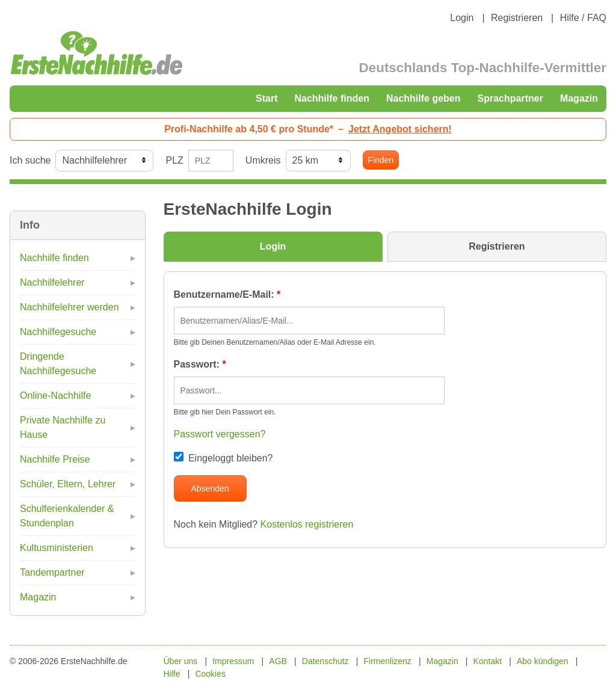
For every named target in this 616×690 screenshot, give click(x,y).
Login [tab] (273, 246)
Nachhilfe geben (423, 98)
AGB (278, 661)
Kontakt (488, 661)
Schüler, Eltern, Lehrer (68, 484)
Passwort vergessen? (220, 434)
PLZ (174, 160)
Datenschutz (325, 661)
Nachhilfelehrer (52, 282)
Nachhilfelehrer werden (69, 307)
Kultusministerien (57, 548)
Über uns (181, 661)
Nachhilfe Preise (55, 459)
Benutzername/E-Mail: (227, 294)
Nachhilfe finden (331, 98)
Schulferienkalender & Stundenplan (67, 516)
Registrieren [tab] (497, 246)
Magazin (579, 98)
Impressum (233, 661)
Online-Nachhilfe (55, 396)
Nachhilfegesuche (58, 332)
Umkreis (263, 160)
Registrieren (517, 18)
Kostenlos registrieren (307, 524)
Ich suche (30, 160)
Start (266, 98)
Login (462, 18)
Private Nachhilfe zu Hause (63, 427)
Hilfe (172, 674)
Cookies (210, 674)
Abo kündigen (543, 661)
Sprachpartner (510, 98)
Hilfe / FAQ (583, 18)
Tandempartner (52, 572)
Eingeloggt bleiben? (223, 458)
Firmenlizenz (388, 661)
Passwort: (200, 364)
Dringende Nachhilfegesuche (58, 364)
